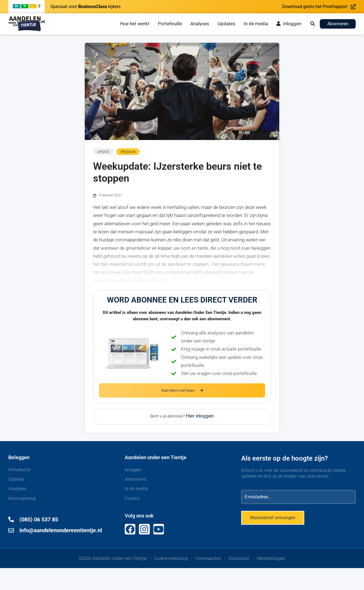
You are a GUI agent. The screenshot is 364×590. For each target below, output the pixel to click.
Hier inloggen (200, 416)
